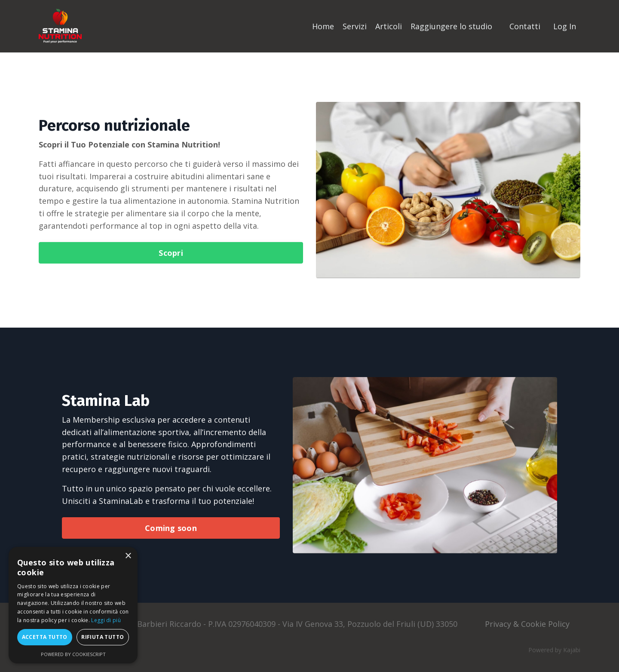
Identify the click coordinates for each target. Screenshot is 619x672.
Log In (565, 26)
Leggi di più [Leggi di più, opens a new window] (106, 620)
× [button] (128, 556)
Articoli (389, 26)
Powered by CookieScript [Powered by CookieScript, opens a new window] (73, 654)
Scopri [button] (171, 253)
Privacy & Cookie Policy (527, 624)
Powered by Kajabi (554, 650)
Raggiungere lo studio (451, 26)
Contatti (525, 26)
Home (323, 26)
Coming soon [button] (171, 528)
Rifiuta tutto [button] (103, 637)
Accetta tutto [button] (45, 637)
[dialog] (73, 605)
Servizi (355, 26)
